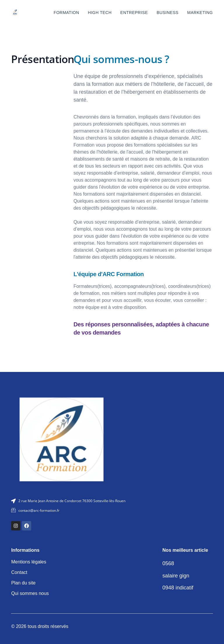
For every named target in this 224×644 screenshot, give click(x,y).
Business (168, 13)
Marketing (200, 13)
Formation (66, 13)
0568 (168, 563)
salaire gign (176, 576)
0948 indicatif (178, 588)
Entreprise (134, 13)
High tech (100, 13)
